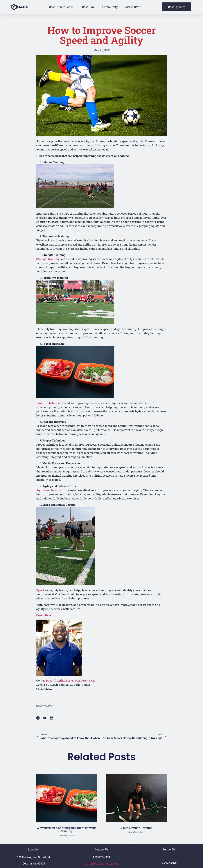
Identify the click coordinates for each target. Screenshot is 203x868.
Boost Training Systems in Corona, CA (70, 680)
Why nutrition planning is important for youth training (67, 829)
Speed (40, 590)
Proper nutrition (47, 403)
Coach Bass (44, 615)
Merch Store (133, 7)
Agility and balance (49, 490)
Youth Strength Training (137, 828)
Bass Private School (62, 7)
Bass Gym (88, 7)
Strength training (48, 259)
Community (110, 7)
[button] (38, 718)
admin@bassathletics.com (101, 864)
